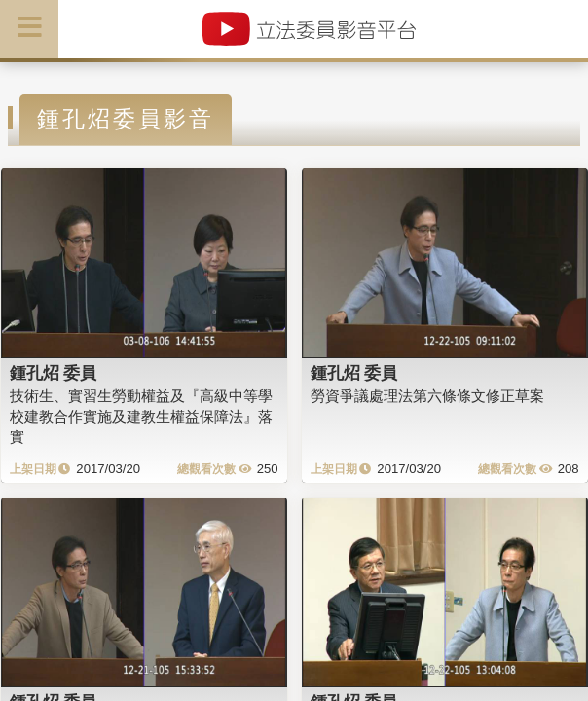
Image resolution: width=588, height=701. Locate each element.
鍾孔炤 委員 (54, 373)
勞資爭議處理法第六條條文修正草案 (427, 396)
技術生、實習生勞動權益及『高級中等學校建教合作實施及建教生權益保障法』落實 (141, 417)
